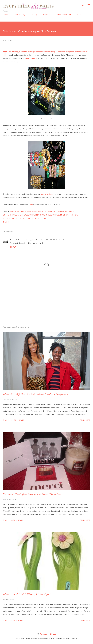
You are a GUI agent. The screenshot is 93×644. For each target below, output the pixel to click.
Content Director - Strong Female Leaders (27, 240)
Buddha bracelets (49, 211)
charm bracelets (66, 211)
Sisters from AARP (63, 15)
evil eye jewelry (27, 215)
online (30, 204)
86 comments (17, 520)
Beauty (34, 15)
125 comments (17, 420)
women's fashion (42, 218)
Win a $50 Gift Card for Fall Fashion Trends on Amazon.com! (36, 394)
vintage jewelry (26, 218)
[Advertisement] (46, 301)
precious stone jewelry (46, 215)
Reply (13, 247)
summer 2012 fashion (68, 215)
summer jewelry (10, 218)
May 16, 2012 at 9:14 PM (56, 240)
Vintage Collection (48, 194)
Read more (85, 420)
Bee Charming (32, 58)
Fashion (46, 15)
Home (5, 15)
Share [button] (6, 222)
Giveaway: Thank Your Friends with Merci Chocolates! (32, 494)
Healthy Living (20, 15)
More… (80, 15)
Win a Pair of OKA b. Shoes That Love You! (27, 594)
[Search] (83, 4)
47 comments (17, 620)
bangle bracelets (18, 211)
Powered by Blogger (46, 634)
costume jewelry (11, 215)
